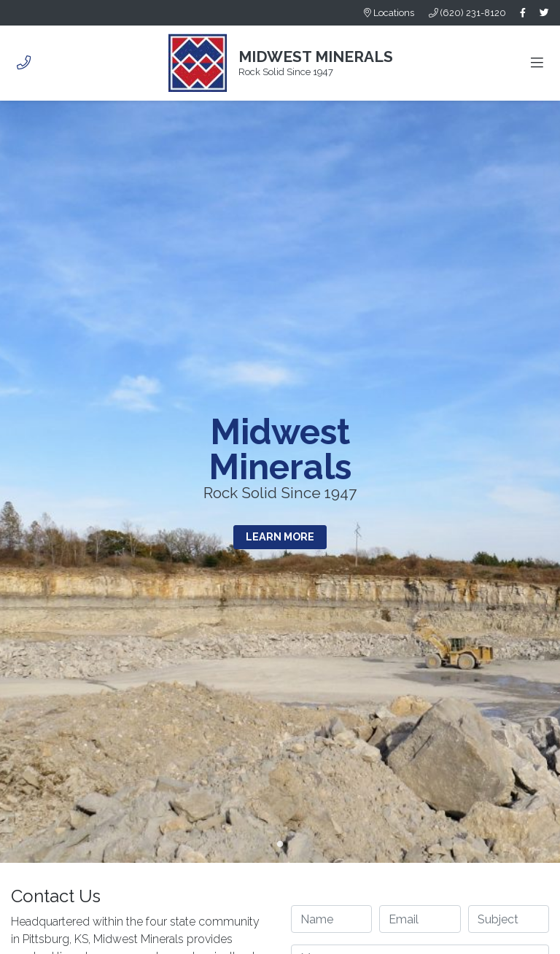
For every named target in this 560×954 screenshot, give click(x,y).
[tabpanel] (280, 481)
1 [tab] (280, 845)
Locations (389, 13)
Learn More (280, 536)
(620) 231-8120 (467, 13)
